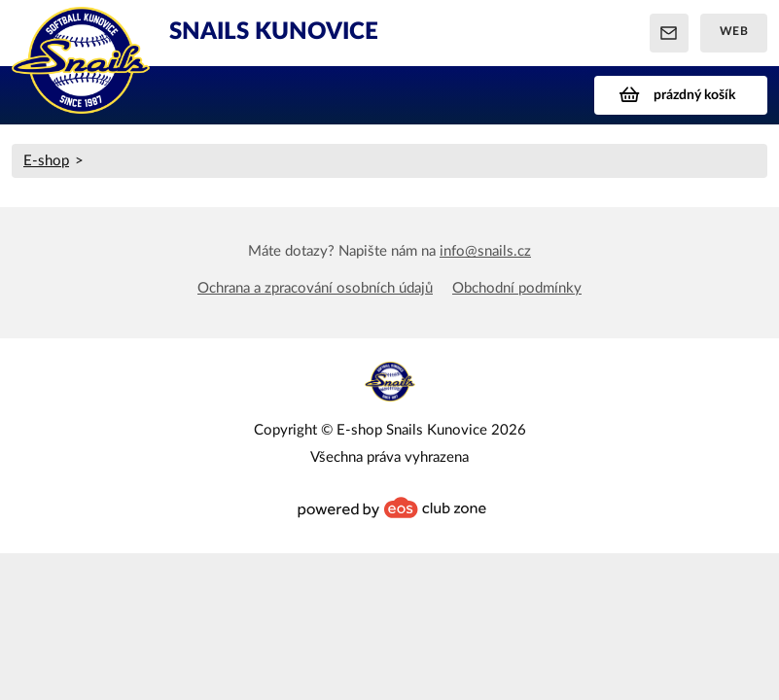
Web (734, 31)
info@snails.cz (485, 251)
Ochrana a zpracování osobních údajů (315, 288)
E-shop (46, 161)
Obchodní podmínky (517, 288)
